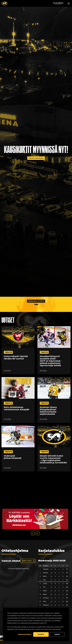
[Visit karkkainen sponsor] (35, 496)
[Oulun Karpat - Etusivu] (4, 3)
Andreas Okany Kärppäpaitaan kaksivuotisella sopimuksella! (48, 411)
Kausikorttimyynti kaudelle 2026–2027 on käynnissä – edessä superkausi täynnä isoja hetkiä (51, 361)
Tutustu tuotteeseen (36, 158)
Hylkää (57, 634)
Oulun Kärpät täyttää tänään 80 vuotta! (16, 357)
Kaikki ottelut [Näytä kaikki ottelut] (27, 538)
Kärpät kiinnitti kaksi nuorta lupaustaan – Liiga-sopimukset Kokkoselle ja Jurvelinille (53, 459)
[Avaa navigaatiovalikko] (69, 3)
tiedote (8, 352)
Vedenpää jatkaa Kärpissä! (13, 457)
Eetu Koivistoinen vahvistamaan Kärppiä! (16, 408)
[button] (33, 510)
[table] (54, 571)
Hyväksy (41, 634)
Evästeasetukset (25, 634)
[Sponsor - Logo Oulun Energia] (58, 3)
